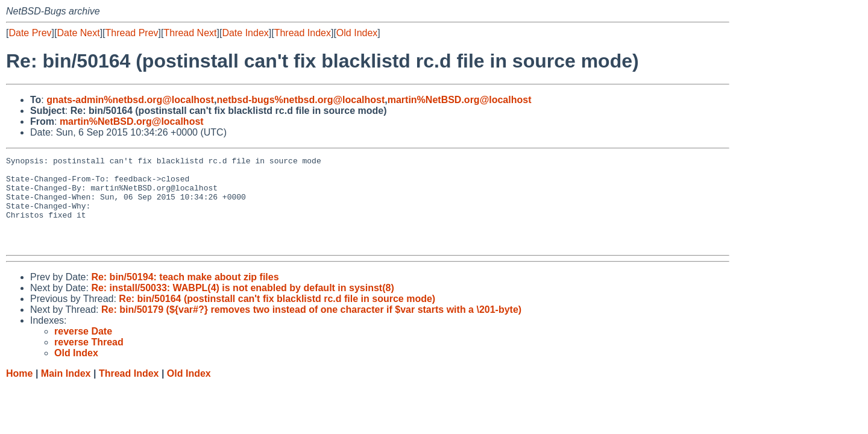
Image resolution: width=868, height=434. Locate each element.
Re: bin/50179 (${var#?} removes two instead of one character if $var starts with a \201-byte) (311, 328)
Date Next (78, 33)
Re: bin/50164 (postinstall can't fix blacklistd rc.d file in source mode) (277, 317)
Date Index (245, 33)
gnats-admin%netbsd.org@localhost (130, 100)
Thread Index (303, 33)
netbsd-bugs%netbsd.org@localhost (301, 100)
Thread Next (190, 33)
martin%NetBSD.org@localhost (460, 100)
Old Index (357, 33)
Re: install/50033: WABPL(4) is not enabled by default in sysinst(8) (242, 306)
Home (19, 392)
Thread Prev (132, 33)
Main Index (66, 392)
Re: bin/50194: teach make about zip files (185, 295)
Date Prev (30, 33)
